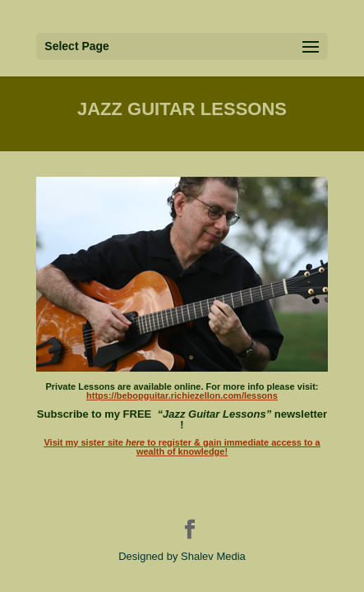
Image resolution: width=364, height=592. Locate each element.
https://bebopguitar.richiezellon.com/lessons (182, 395)
